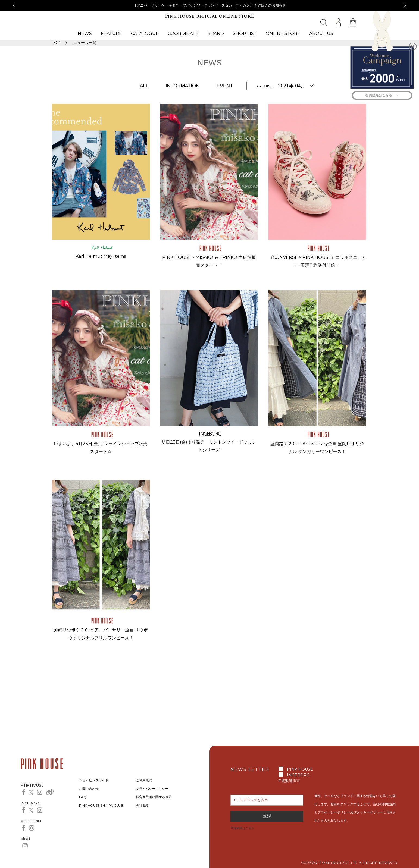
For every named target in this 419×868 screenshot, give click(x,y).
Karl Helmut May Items (101, 256)
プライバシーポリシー (152, 789)
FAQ (83, 797)
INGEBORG (298, 775)
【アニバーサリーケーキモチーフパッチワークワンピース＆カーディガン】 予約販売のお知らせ (209, 5)
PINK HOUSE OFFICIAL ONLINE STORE (209, 16)
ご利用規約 (144, 780)
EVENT (225, 86)
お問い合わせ (89, 789)
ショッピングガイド (94, 780)
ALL (144, 86)
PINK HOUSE (300, 769)
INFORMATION (182, 86)
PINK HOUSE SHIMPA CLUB (101, 805)
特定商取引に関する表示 (154, 797)
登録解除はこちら (242, 828)
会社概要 (142, 805)
